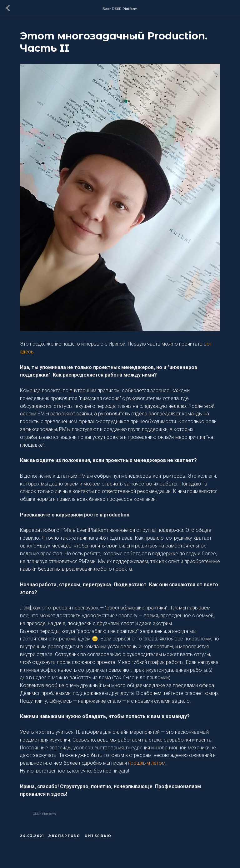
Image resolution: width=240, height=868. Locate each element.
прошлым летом (147, 763)
